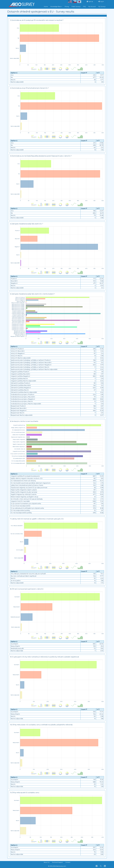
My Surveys (102, 7)
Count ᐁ (84, 73)
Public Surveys (76, 7)
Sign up (90, 1)
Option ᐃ (14, 73)
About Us (47, 862)
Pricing (67, 7)
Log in (101, 1)
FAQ (84, 7)
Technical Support (57, 862)
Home (46, 7)
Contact (68, 862)
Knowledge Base (56, 7)
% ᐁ (98, 73)
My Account (92, 7)
